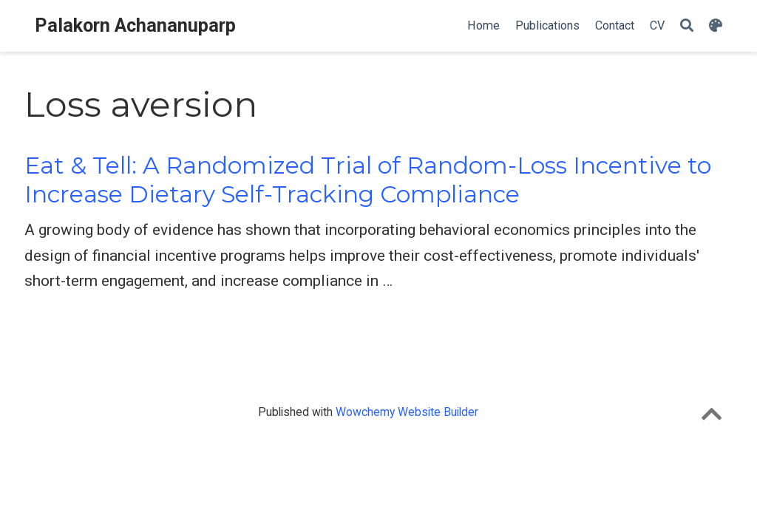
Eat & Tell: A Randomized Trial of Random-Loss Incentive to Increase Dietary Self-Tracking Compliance (368, 180)
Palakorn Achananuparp (135, 25)
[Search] (687, 26)
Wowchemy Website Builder (407, 412)
